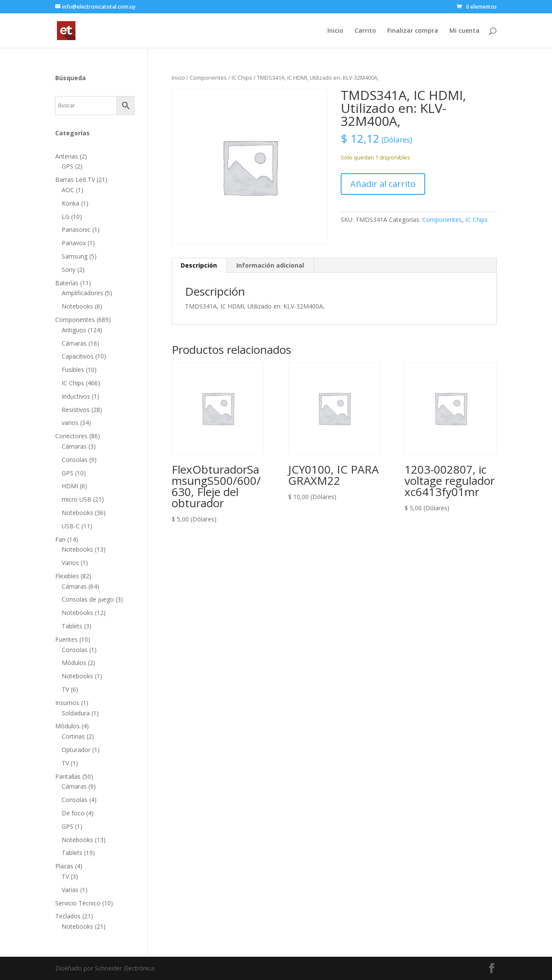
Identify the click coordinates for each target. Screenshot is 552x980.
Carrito (365, 31)
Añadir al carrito (383, 184)
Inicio (335, 31)
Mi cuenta (464, 31)
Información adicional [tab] (270, 265)
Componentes (208, 78)
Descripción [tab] (199, 265)
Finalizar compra (413, 31)
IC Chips (242, 78)
